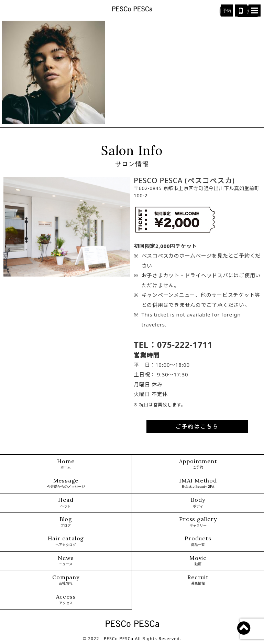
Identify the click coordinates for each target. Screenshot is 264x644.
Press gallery (198, 522)
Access (66, 599)
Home (66, 464)
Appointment (198, 464)
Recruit (198, 580)
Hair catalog (66, 541)
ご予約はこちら (197, 426)
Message (66, 483)
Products (198, 541)
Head (66, 503)
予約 (227, 11)
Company (66, 580)
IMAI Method (198, 483)
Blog (66, 522)
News (66, 561)
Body (198, 503)
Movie (198, 561)
